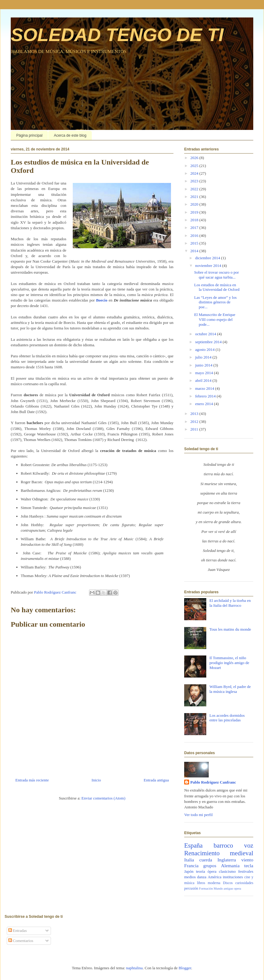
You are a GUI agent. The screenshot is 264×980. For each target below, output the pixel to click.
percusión (191, 889)
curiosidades (244, 883)
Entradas (18, 931)
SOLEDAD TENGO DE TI (117, 35)
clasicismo (227, 871)
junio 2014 (204, 365)
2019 (195, 212)
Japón (189, 871)
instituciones (233, 877)
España (193, 845)
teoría (200, 871)
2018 (195, 220)
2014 (195, 251)
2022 (195, 189)
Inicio (96, 780)
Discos (228, 883)
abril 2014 (204, 380)
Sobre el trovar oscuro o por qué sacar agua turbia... (216, 275)
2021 (195, 197)
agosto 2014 (205, 349)
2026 (195, 158)
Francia (191, 866)
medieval (242, 853)
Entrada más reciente (32, 780)
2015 (195, 243)
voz (249, 845)
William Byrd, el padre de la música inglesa (230, 689)
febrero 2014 (206, 396)
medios (190, 877)
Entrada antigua (156, 780)
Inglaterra (227, 860)
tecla (249, 866)
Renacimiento (202, 853)
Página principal (29, 135)
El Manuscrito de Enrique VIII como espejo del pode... (215, 319)
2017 (195, 228)
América (215, 877)
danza (202, 877)
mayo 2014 (205, 373)
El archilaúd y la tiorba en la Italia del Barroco (230, 603)
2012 (195, 422)
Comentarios (21, 941)
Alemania (230, 866)
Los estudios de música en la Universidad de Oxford (217, 287)
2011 (195, 429)
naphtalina (134, 968)
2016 (195, 236)
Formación (206, 889)
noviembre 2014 (209, 266)
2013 (195, 414)
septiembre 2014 (209, 342)
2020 (195, 204)
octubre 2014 (206, 334)
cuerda (206, 860)
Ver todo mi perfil (198, 815)
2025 (195, 166)
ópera (212, 871)
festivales (246, 871)
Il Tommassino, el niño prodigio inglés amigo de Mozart (229, 663)
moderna (214, 883)
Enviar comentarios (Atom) (103, 798)
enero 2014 (205, 404)
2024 (195, 173)
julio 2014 (204, 357)
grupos (210, 866)
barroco (223, 845)
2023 (195, 181)
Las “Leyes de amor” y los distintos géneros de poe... (215, 302)
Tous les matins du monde (230, 629)
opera (237, 889)
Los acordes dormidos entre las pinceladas (227, 718)
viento (247, 860)
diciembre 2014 (208, 258)
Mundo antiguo (223, 889)
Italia (189, 860)
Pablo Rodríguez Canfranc (213, 782)
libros (201, 883)
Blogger (185, 968)
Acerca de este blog (70, 135)
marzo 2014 (205, 388)
